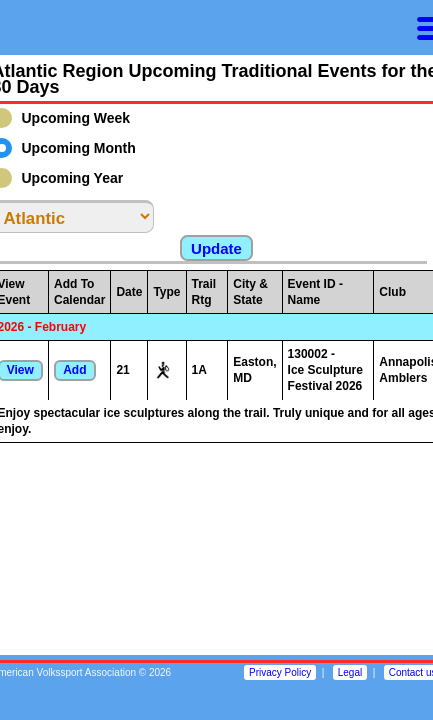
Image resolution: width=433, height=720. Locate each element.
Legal (350, 672)
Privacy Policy (280, 672)
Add (74, 370)
